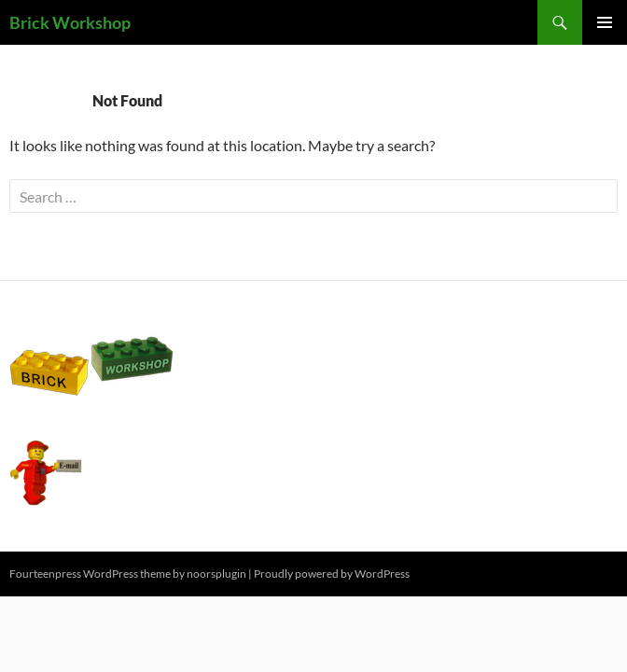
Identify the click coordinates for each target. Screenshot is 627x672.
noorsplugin (216, 574)
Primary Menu (605, 22)
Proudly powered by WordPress (332, 574)
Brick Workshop (70, 22)
